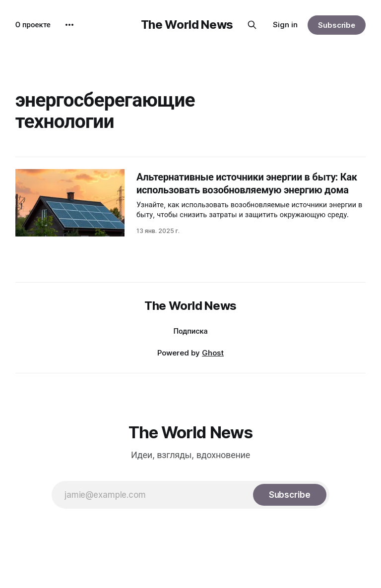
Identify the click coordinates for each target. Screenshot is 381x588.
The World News (187, 25)
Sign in (285, 25)
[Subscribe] (290, 495)
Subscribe (337, 25)
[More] (69, 25)
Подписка (190, 331)
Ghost (213, 353)
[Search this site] (252, 25)
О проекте (33, 25)
